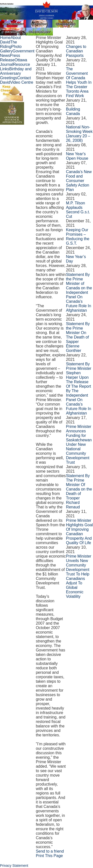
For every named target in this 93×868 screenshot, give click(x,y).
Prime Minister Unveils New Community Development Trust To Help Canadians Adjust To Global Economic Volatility (79, 576)
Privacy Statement (14, 866)
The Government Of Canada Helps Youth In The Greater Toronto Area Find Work (79, 82)
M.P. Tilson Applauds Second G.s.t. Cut (78, 210)
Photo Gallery (11, 49)
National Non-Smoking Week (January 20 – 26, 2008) (79, 134)
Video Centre (22, 82)
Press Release (10, 58)
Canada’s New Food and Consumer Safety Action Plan (79, 181)
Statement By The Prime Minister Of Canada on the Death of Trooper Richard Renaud (79, 491)
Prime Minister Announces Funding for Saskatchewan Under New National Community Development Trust (79, 444)
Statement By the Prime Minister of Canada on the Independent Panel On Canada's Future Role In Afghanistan (79, 292)
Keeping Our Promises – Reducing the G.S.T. (78, 237)
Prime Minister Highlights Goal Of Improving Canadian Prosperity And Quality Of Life (79, 532)
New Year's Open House (77, 156)
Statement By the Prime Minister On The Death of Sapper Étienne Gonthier (78, 337)
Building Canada (73, 111)
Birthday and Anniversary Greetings (16, 73)
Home (5, 38)
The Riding (8, 44)
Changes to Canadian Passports (76, 51)
